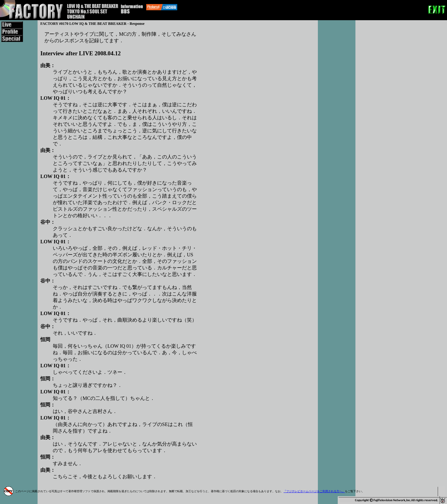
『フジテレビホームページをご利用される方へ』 (314, 491)
